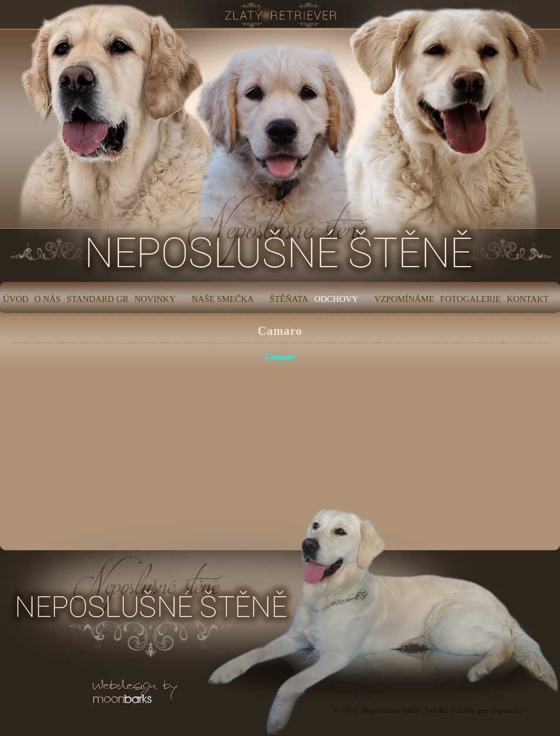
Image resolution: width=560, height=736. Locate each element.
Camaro (280, 331)
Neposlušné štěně (390, 711)
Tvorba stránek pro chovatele (474, 711)
